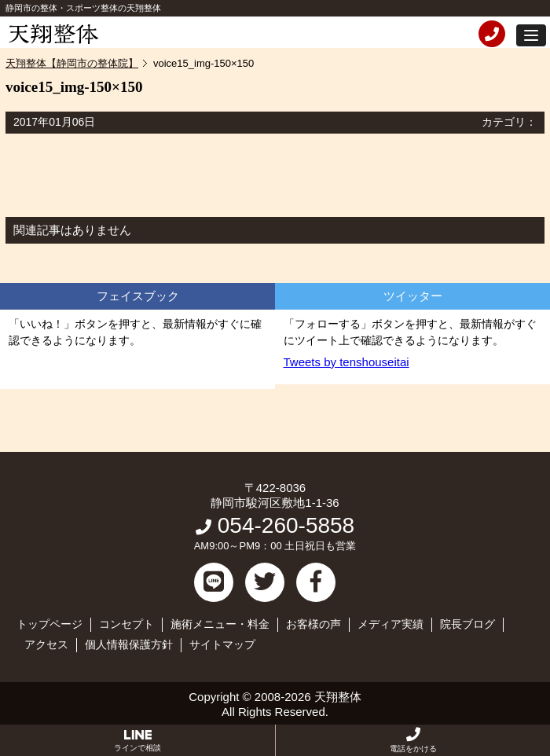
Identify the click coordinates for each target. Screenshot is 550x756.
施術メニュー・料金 (220, 624)
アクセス (46, 644)
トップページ (49, 624)
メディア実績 (390, 624)
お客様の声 (313, 624)
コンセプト (126, 624)
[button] (531, 35)
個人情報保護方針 (129, 644)
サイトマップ (222, 644)
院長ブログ (467, 624)
